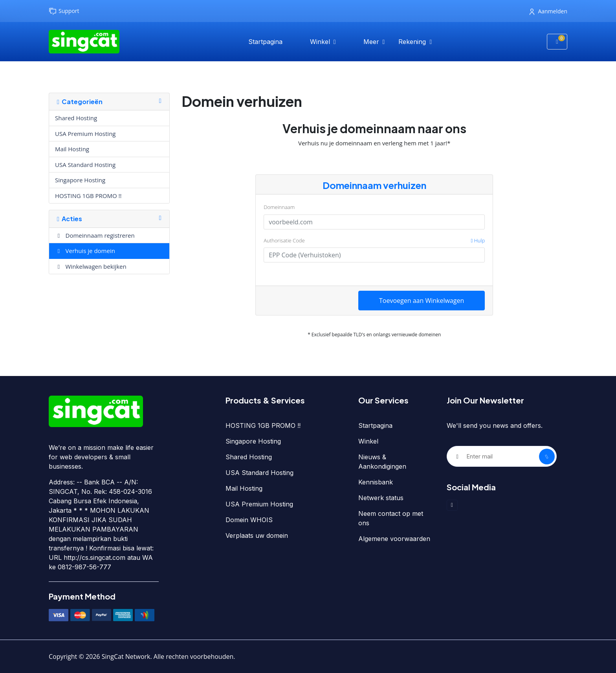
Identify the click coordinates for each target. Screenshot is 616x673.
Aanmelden (548, 11)
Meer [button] (372, 42)
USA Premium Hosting (85, 134)
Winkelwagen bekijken (91, 266)
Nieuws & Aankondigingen (382, 462)
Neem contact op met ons (391, 518)
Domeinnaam (279, 207)
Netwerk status (381, 498)
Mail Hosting (72, 149)
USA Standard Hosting (85, 165)
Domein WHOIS (249, 520)
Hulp (478, 240)
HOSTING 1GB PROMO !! (88, 196)
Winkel (321, 42)
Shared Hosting (76, 118)
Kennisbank (376, 482)
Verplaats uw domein (257, 535)
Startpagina (265, 42)
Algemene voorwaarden (394, 539)
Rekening (413, 42)
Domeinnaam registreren (95, 235)
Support (64, 11)
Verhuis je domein (85, 251)
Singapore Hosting (80, 180)
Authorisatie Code (374, 241)
